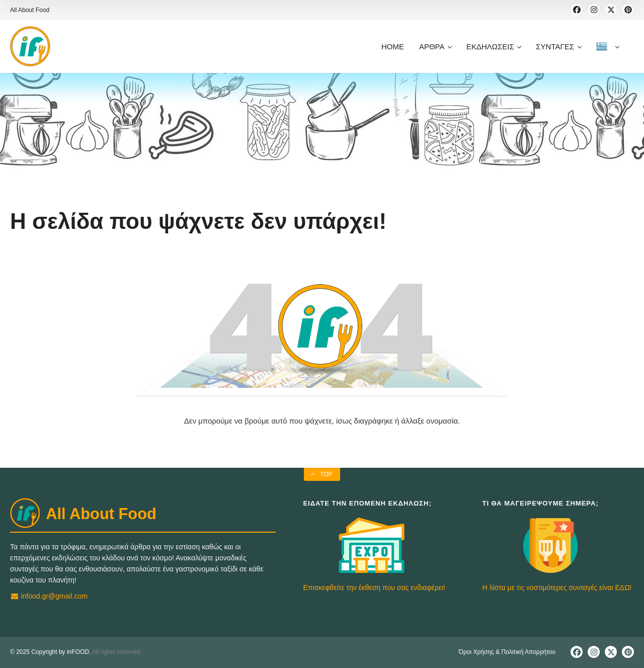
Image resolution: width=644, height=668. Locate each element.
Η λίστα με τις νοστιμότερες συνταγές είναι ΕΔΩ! (557, 588)
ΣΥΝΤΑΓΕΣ (558, 47)
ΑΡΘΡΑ (435, 47)
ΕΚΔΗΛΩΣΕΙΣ (494, 47)
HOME (393, 47)
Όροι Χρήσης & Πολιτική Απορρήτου (507, 652)
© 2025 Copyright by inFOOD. (50, 652)
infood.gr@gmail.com (49, 596)
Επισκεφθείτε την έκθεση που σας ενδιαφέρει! (374, 588)
